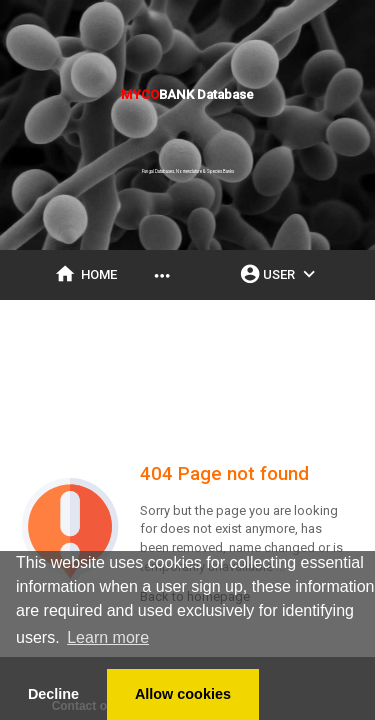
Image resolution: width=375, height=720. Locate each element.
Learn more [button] (108, 637)
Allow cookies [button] (183, 694)
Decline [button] (53, 694)
